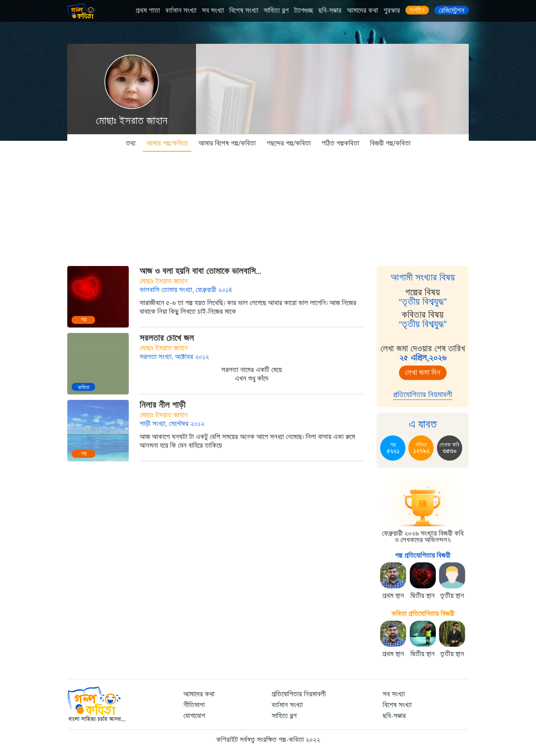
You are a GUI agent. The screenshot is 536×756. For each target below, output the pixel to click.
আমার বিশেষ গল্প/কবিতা (227, 143)
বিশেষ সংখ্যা (244, 10)
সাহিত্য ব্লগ (276, 10)
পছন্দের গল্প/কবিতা (289, 143)
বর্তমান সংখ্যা (181, 10)
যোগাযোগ (194, 716)
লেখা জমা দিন (423, 373)
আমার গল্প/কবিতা (167, 143)
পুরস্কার (392, 10)
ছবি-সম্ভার (330, 10)
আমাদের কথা (362, 10)
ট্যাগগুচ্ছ (303, 10)
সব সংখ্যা (213, 10)
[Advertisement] (268, 206)
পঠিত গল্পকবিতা (340, 143)
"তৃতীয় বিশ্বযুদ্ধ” (423, 302)
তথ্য (131, 143)
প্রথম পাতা (148, 10)
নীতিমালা (194, 705)
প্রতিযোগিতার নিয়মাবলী (423, 395)
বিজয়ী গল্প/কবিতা (390, 143)
